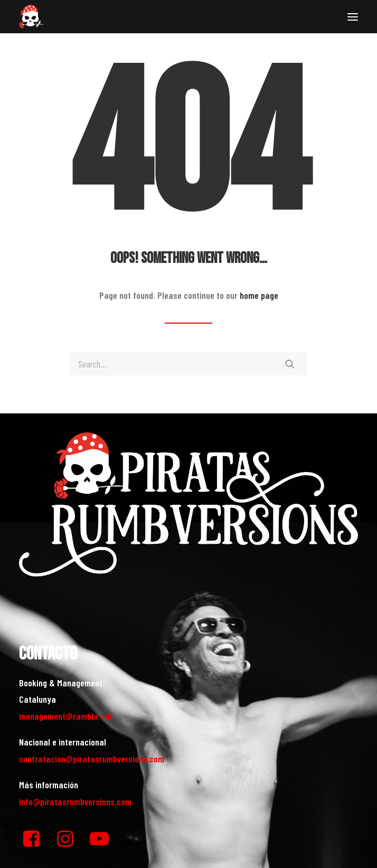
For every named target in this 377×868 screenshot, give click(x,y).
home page (259, 295)
